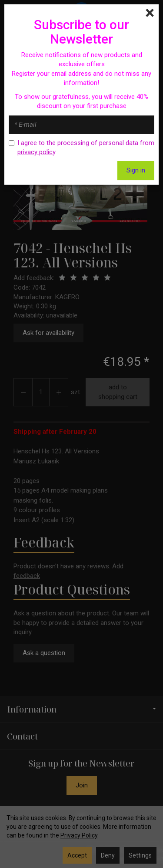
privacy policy (36, 152)
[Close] (150, 13)
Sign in (136, 170)
